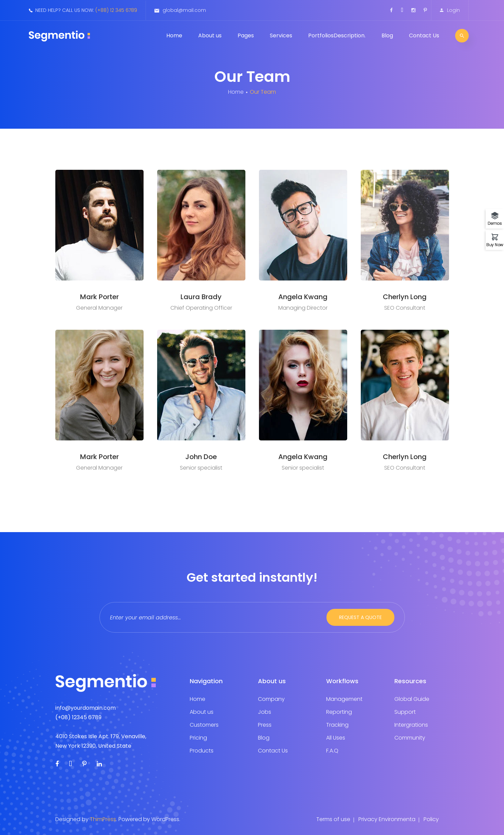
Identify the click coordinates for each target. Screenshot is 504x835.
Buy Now (495, 244)
